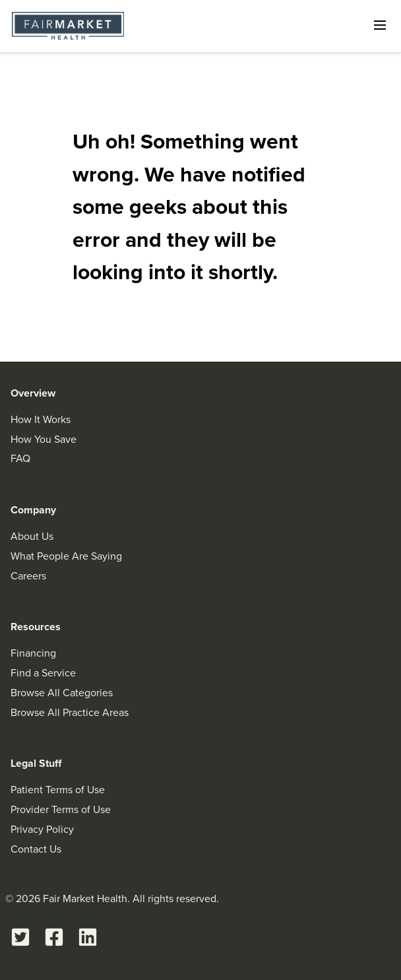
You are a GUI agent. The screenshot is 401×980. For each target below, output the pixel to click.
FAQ (20, 458)
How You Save (44, 439)
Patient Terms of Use (58, 790)
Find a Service (43, 673)
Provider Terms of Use (61, 809)
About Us (32, 536)
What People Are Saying (66, 556)
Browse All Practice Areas (70, 712)
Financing (33, 653)
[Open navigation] (380, 25)
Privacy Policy (42, 829)
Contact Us (36, 849)
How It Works (41, 419)
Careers (28, 576)
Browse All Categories (62, 693)
